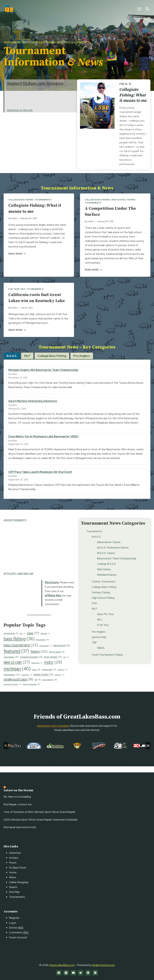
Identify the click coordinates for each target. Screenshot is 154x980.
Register (14, 918)
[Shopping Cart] (147, 19)
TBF (94, 648)
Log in (13, 923)
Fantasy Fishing (101, 598)
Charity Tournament (104, 587)
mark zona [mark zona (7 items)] (37, 669)
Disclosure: (52, 588)
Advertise (15, 853)
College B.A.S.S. (107, 570)
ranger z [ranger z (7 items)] (60, 681)
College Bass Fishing (21, 200)
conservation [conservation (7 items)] (45, 652)
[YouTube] (73, 973)
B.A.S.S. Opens (106, 559)
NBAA (101, 654)
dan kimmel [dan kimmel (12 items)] (62, 652)
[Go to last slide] (6, 752)
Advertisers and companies (53, 732)
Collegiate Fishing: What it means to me (133, 95)
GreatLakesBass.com (62, 965)
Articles (14, 858)
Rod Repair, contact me (18, 804)
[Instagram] (66, 973)
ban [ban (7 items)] (23, 640)
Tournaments (43, 200)
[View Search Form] (147, 9)
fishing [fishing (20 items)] (39, 658)
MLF (23, 289)
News (12, 877)
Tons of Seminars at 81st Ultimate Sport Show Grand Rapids (39, 812)
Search (13, 887)
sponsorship (99, 643)
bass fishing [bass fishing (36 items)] (19, 645)
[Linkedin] (88, 973)
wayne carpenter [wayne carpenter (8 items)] (32, 690)
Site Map (14, 892)
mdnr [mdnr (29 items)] (53, 668)
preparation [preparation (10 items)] (12, 681)
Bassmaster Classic (109, 548)
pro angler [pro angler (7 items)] (27, 681)
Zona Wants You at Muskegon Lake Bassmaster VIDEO (43, 442)
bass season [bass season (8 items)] (43, 646)
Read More (17, 254)
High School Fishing (123, 200)
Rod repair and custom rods (20, 827)
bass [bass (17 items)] (33, 639)
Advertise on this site (20, 110)
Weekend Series (107, 581)
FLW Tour (14, 289)
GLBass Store (18, 868)
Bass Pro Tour (105, 620)
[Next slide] (148, 752)
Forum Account (18, 937)
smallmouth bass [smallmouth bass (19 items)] (18, 685)
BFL (100, 625)
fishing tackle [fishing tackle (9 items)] (57, 658)
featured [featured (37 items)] (16, 657)
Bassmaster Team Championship (117, 564)
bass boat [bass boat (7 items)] (45, 640)
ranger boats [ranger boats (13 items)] (43, 680)
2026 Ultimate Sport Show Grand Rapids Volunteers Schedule (41, 820)
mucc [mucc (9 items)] (36, 676)
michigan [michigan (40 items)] (17, 675)
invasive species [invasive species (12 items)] (32, 663)
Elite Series (104, 575)
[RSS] (95, 973)
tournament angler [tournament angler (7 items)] (13, 690)
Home (13, 872)
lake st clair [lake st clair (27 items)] (17, 668)
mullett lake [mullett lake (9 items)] (49, 676)
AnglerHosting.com (103, 965)
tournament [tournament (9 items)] (50, 686)
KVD (94, 609)
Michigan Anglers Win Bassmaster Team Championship (43, 376)
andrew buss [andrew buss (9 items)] (11, 639)
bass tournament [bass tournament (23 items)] (21, 651)
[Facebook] (59, 973)
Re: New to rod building (17, 797)
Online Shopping (19, 882)
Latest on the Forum (18, 790)
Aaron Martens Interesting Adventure (33, 407)
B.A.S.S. (96, 543)
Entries (16, 928)
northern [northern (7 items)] (62, 676)
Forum (13, 863)
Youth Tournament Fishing (107, 661)
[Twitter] (81, 973)
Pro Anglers (99, 638)
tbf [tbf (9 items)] (38, 686)
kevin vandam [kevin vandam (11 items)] (53, 663)
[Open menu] (139, 9)
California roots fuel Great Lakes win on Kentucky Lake (37, 301)
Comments (19, 932)
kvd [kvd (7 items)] (66, 663)
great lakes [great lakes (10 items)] (11, 663)
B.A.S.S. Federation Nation (113, 554)
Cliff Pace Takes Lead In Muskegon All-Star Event (40, 478)
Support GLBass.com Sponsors (35, 84)
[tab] (12, 362)
